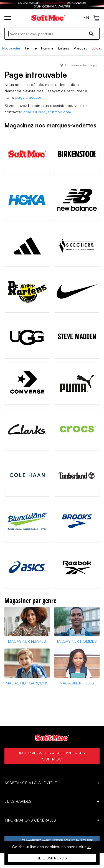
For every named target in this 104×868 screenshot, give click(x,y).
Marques (80, 48)
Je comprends (52, 858)
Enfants (64, 48)
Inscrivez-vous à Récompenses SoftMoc (52, 756)
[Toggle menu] (8, 18)
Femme (31, 48)
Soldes (97, 48)
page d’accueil (28, 97)
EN (86, 18)
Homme (47, 48)
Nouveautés (11, 48)
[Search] (52, 34)
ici (89, 847)
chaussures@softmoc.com (47, 112)
